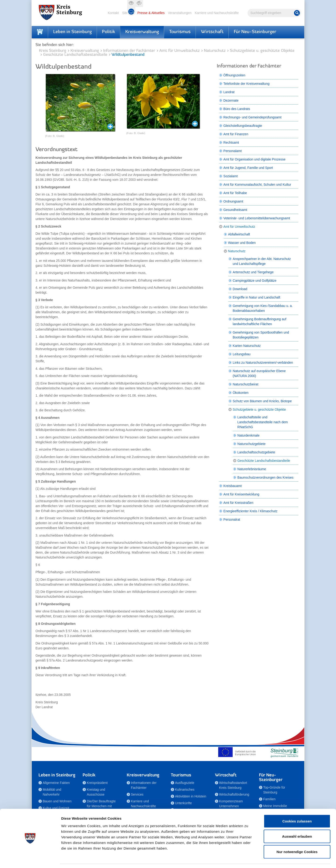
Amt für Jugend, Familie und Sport (248, 168)
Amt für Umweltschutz (180, 51)
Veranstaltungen (180, 13)
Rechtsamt (231, 142)
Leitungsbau (241, 354)
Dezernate (231, 100)
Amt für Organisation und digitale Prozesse (254, 159)
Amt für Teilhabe (235, 193)
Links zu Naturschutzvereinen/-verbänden (263, 363)
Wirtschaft (212, 32)
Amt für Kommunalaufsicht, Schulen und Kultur (257, 185)
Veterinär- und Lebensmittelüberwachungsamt (257, 218)
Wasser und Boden (242, 243)
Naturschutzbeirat (245, 384)
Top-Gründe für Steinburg (274, 790)
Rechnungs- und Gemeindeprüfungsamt (252, 117)
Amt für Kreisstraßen (238, 503)
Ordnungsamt (233, 201)
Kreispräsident (97, 783)
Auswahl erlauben (297, 822)
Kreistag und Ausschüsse (96, 792)
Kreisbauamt (233, 486)
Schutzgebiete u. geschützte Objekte (262, 51)
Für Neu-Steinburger (255, 32)
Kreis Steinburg (53, 51)
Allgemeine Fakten (56, 783)
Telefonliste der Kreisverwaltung (246, 84)
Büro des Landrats (237, 109)
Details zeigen (248, 859)
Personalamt (233, 151)
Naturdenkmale (248, 435)
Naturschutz (215, 51)
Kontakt (113, 13)
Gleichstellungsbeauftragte (243, 126)
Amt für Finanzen (236, 134)
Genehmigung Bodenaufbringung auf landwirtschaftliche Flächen (259, 322)
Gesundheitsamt (235, 210)
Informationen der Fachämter (129, 51)
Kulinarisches (185, 790)
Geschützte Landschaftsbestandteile (75, 55)
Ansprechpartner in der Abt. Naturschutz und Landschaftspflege (262, 261)
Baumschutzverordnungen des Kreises (265, 477)
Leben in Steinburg (72, 32)
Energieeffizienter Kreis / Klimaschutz (250, 511)
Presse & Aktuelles (151, 13)
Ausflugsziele (185, 783)
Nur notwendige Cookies (297, 837)
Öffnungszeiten (234, 75)
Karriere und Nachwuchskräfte (217, 13)
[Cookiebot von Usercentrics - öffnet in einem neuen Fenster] (30, 859)
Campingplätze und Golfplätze (255, 281)
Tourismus (180, 32)
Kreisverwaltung (142, 32)
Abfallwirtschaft (239, 234)
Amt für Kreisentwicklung (241, 494)
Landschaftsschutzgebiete (256, 452)
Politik (108, 32)
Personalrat (232, 519)
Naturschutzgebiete (251, 444)
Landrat (229, 92)
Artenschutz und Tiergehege (253, 272)
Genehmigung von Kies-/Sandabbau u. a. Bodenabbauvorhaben (263, 308)
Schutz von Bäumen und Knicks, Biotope (262, 401)
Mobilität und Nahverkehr (52, 792)
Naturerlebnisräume (252, 469)
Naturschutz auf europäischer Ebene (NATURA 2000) (259, 373)
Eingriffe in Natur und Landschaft (256, 297)
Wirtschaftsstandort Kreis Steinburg (233, 785)
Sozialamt (230, 176)
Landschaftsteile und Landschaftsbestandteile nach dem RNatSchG (262, 422)
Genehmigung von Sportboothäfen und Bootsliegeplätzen (261, 335)
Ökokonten (241, 393)
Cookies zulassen (297, 807)
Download (240, 289)
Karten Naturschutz (247, 346)
